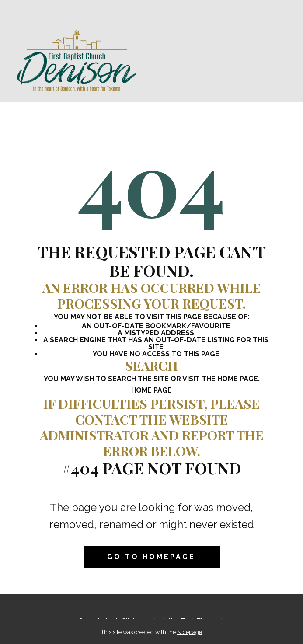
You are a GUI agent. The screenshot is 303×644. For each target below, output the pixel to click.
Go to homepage (151, 557)
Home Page (151, 390)
